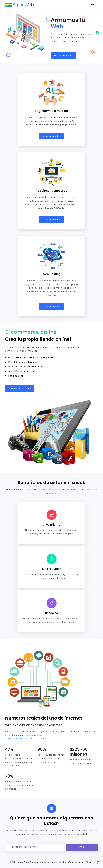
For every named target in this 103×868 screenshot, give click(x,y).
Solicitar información (20, 389)
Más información (63, 56)
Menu (94, 4)
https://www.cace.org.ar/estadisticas (25, 739)
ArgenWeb (85, 862)
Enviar (82, 847)
